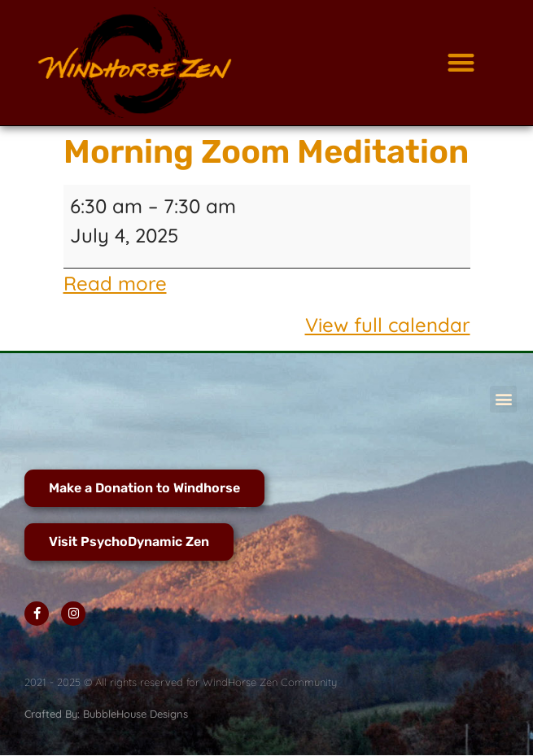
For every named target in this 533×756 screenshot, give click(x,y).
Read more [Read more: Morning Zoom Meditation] (115, 283)
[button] (461, 63)
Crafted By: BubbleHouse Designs (106, 714)
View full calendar (388, 325)
